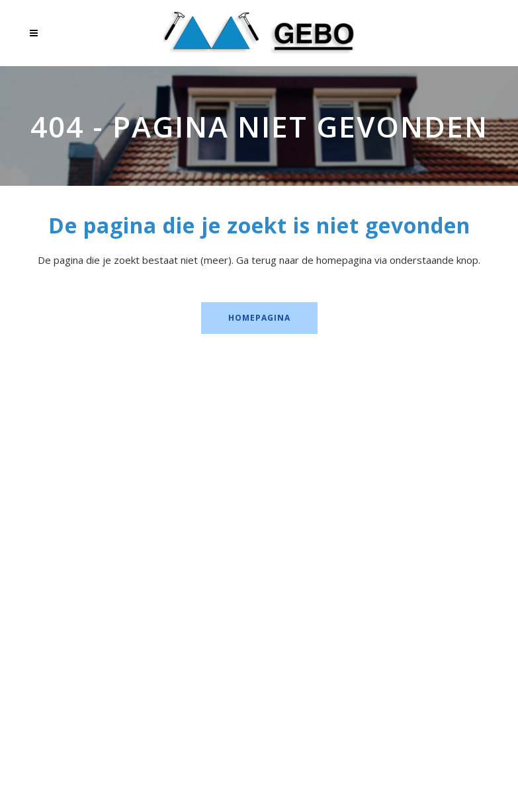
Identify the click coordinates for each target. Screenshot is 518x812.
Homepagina (259, 318)
